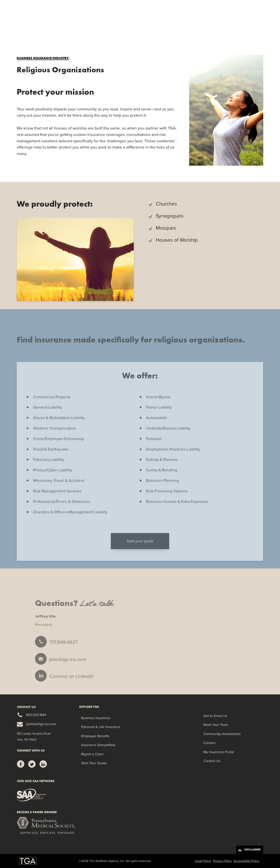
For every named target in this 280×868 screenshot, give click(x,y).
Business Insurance (96, 718)
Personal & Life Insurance (101, 727)
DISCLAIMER (249, 850)
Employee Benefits (95, 736)
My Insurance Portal (219, 752)
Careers (209, 743)
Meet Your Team (216, 725)
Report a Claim (218, 23)
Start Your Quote (249, 23)
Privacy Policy (222, 861)
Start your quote (140, 549)
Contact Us (212, 761)
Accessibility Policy (246, 861)
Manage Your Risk (187, 23)
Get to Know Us (215, 716)
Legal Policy (203, 861)
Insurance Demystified (98, 745)
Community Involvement (222, 734)
